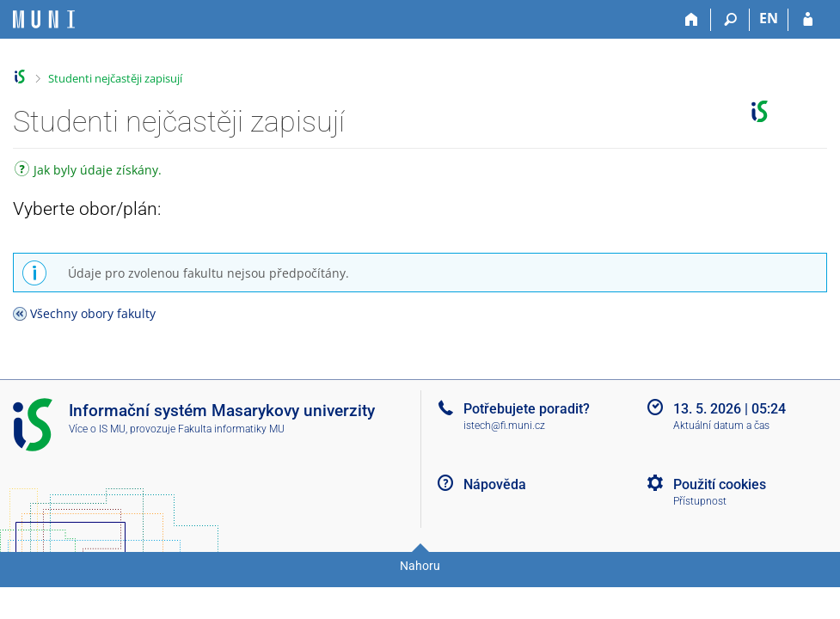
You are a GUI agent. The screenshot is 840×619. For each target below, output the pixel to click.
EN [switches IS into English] (769, 18)
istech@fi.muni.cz (504, 426)
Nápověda (495, 484)
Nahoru (420, 566)
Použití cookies (720, 484)
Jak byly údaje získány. (88, 172)
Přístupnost (700, 501)
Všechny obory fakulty (93, 313)
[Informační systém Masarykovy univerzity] (44, 19)
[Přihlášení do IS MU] (808, 20)
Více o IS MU (97, 429)
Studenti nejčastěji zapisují (115, 78)
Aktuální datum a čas (721, 426)
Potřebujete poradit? (527, 409)
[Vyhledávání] (730, 20)
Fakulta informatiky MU (231, 429)
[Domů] (692, 20)
